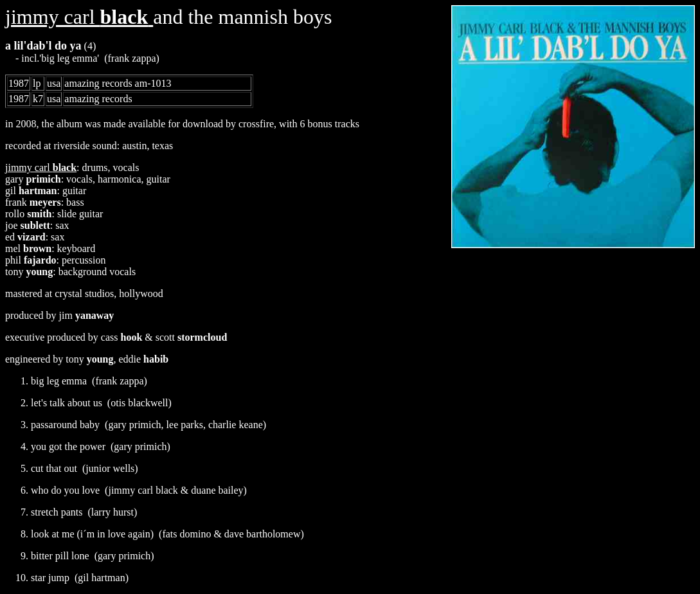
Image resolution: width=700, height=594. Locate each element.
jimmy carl (79, 17)
